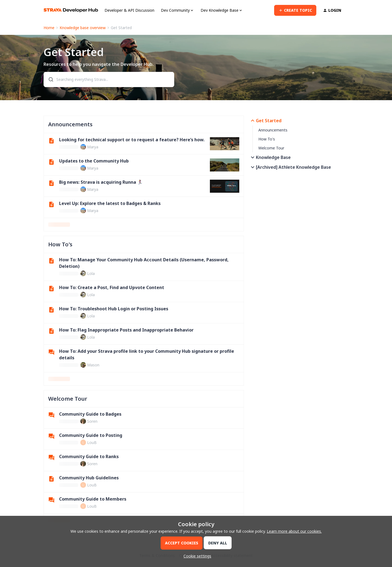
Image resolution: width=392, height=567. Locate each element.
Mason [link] (93, 365)
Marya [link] (93, 147)
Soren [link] (92, 421)
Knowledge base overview (83, 28)
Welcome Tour (271, 148)
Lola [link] (91, 273)
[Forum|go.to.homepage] (71, 10)
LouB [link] (92, 442)
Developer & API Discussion (129, 10)
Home (49, 28)
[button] (295, 10)
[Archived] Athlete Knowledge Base (290, 167)
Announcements (273, 130)
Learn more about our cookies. (294, 531)
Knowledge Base (270, 157)
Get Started (265, 121)
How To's (267, 139)
